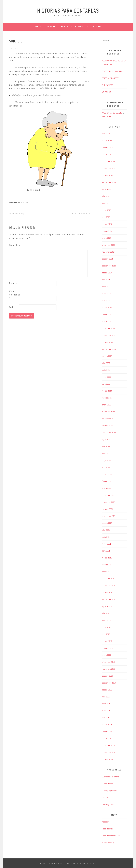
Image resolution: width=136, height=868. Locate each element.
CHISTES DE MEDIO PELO (112, 71)
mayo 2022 (106, 460)
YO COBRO (106, 92)
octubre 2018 (107, 759)
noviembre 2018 (109, 752)
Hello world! (107, 116)
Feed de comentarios (111, 836)
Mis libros (80, 27)
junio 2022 (106, 453)
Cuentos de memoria (111, 777)
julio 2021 (106, 530)
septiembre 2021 (109, 516)
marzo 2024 (107, 307)
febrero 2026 (107, 148)
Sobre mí (51, 27)
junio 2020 (106, 620)
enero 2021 (107, 572)
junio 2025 (106, 203)
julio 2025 (106, 196)
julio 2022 (106, 446)
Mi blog (65, 27)
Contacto (96, 27)
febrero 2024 (107, 314)
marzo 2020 (107, 641)
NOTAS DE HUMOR (81, 213)
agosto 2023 (107, 356)
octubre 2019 (107, 676)
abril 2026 (106, 134)
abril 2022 (106, 467)
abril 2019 (106, 718)
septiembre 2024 (109, 266)
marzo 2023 (107, 391)
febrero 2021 (107, 565)
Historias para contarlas (68, 10)
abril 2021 (106, 551)
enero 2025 (107, 238)
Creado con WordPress (51, 863)
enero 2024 (107, 321)
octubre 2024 (107, 259)
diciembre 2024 (108, 245)
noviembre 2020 (109, 585)
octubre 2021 (107, 509)
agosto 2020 (107, 606)
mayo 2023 (106, 377)
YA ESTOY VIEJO (17, 213)
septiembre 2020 (109, 599)
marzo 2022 (107, 474)
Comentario (14, 247)
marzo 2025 (107, 224)
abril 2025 (106, 217)
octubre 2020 (107, 592)
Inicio (38, 27)
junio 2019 (106, 704)
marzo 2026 (107, 141)
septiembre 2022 (109, 433)
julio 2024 (106, 280)
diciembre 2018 (108, 745)
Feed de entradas (109, 829)
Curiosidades (107, 784)
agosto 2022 (107, 440)
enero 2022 (107, 488)
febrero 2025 (107, 231)
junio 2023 (106, 370)
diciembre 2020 (108, 578)
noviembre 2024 (109, 252)
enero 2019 (107, 738)
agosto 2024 (107, 273)
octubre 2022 (107, 426)
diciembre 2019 (108, 662)
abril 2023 (106, 384)
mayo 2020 (106, 627)
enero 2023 (107, 405)
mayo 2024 (106, 294)
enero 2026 (107, 154)
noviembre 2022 (109, 419)
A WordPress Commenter (112, 113)
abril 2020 (106, 634)
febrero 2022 (107, 481)
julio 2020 (106, 613)
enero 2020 (107, 655)
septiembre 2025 (109, 182)
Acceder (105, 822)
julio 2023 (106, 363)
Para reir (24, 203)
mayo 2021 (106, 544)
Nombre (14, 283)
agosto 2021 (107, 523)
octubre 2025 (107, 175)
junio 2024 (106, 287)
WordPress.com (88, 863)
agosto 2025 (107, 189)
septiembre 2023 (109, 349)
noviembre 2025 (109, 168)
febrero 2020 (107, 648)
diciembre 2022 (108, 412)
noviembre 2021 (109, 502)
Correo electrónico (14, 295)
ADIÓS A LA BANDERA (111, 78)
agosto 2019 (107, 690)
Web (11, 307)
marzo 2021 (107, 558)
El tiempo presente (110, 791)
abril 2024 (106, 301)
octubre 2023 (107, 342)
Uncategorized (108, 804)
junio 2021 (106, 537)
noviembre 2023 (109, 335)
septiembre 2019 (109, 683)
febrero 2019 (107, 731)
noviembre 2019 (109, 669)
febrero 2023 (107, 398)
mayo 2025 (106, 210)
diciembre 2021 (108, 495)
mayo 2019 (106, 711)
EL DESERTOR (107, 85)
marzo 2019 (107, 725)
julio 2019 (106, 697)
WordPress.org (108, 843)
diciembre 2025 (108, 161)
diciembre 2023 (108, 328)
